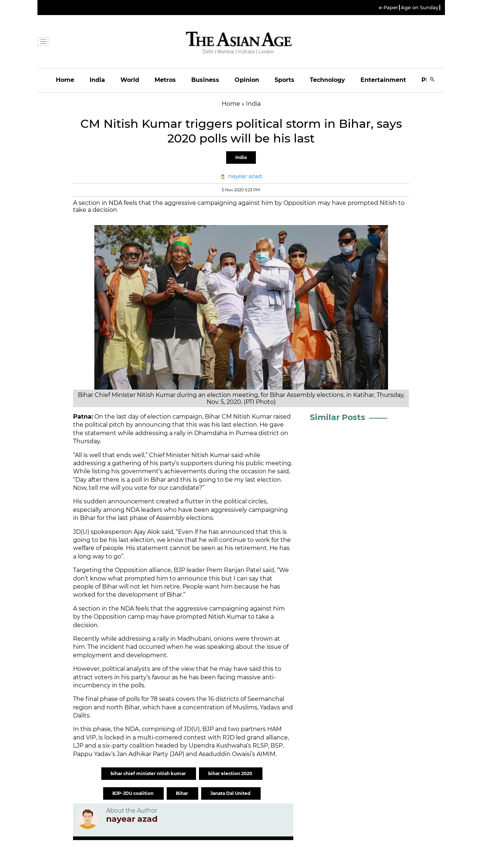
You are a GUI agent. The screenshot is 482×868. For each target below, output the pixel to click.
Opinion (247, 80)
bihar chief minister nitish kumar (149, 773)
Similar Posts (338, 417)
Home (65, 80)
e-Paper (388, 8)
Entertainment (383, 80)
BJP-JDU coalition (133, 793)
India (97, 80)
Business (205, 80)
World (130, 80)
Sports (285, 80)
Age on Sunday (420, 8)
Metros (165, 80)
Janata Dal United (231, 793)
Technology (327, 80)
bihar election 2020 (231, 773)
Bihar (182, 793)
